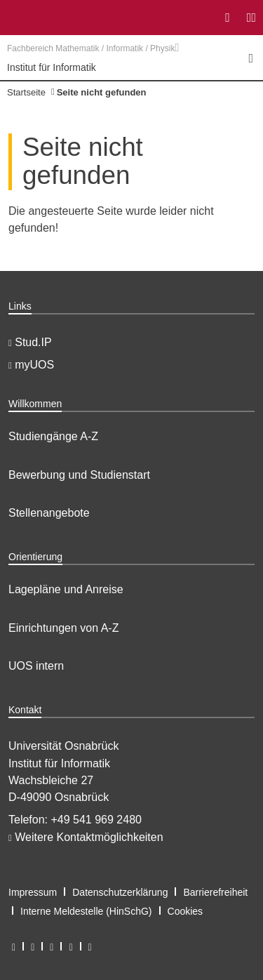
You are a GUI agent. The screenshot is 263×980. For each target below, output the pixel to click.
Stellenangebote (49, 513)
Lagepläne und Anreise (66, 589)
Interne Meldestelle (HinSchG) (86, 911)
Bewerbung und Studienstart (79, 475)
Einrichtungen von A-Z (63, 628)
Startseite (26, 92)
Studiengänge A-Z (53, 436)
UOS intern (36, 666)
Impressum (33, 892)
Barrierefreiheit (215, 892)
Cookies (186, 911)
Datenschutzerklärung (120, 892)
